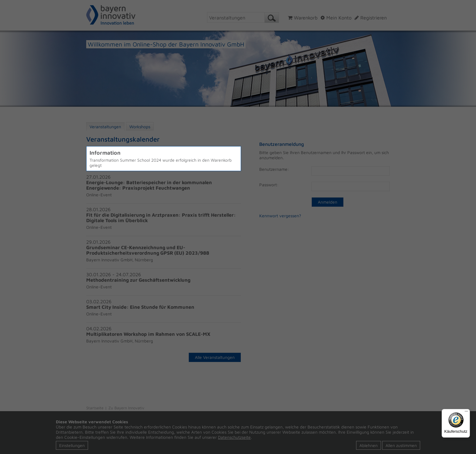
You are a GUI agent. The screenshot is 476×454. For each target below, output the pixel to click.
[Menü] (466, 413)
